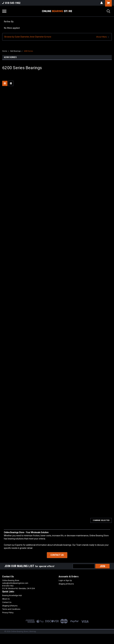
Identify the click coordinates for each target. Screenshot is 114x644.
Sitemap (33, 632)
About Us (6, 599)
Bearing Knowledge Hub (12, 596)
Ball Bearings (16, 51)
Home (5, 51)
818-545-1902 (11, 3)
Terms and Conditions (11, 609)
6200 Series (28, 51)
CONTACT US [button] (57, 555)
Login (61, 580)
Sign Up (69, 580)
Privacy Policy (8, 613)
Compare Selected (101, 520)
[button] (57, 37)
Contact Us (7, 602)
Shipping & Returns (66, 584)
